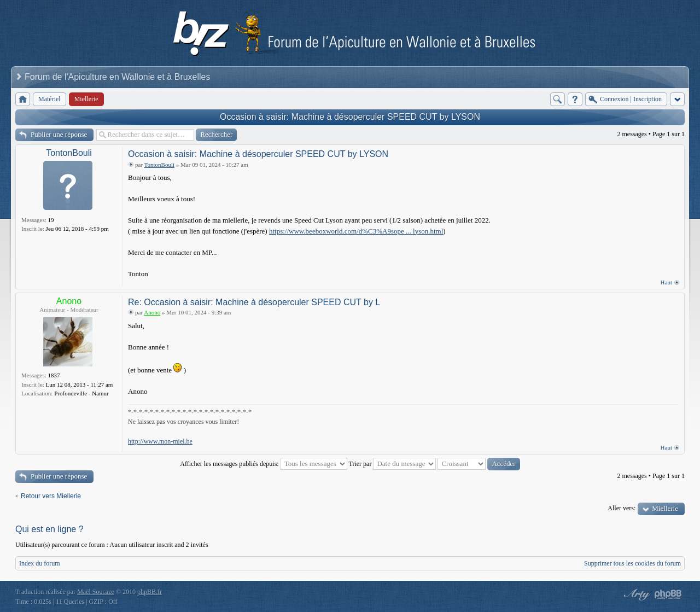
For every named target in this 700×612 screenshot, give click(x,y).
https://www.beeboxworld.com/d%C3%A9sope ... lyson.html (356, 231)
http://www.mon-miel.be (160, 441)
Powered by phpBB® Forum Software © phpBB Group (668, 594)
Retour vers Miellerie (51, 496)
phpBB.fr (150, 592)
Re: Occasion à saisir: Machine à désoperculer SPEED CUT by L (254, 302)
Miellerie (665, 508)
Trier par (393, 464)
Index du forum (40, 563)
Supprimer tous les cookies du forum (632, 563)
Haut (666, 282)
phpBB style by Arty (635, 594)
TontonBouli (69, 153)
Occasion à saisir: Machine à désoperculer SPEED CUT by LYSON (350, 117)
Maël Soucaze (96, 592)
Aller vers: (622, 508)
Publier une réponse (59, 134)
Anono (69, 301)
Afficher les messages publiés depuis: (263, 464)
